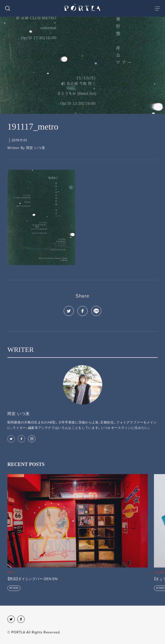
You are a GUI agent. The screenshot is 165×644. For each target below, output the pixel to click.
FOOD (15, 588)
